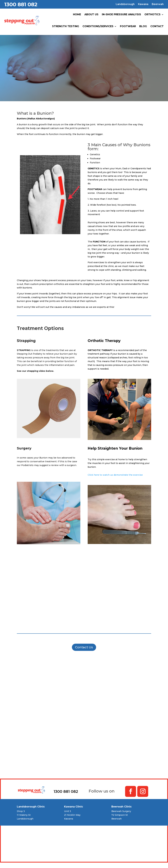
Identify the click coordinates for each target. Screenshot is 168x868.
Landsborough (125, 4)
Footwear (128, 26)
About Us (91, 14)
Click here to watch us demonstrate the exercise (115, 475)
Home (77, 14)
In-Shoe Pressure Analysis (121, 14)
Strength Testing (66, 26)
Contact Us (84, 647)
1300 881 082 (21, 4)
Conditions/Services (98, 26)
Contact (157, 26)
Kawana (143, 4)
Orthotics (152, 14)
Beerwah (158, 4)
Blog (143, 26)
